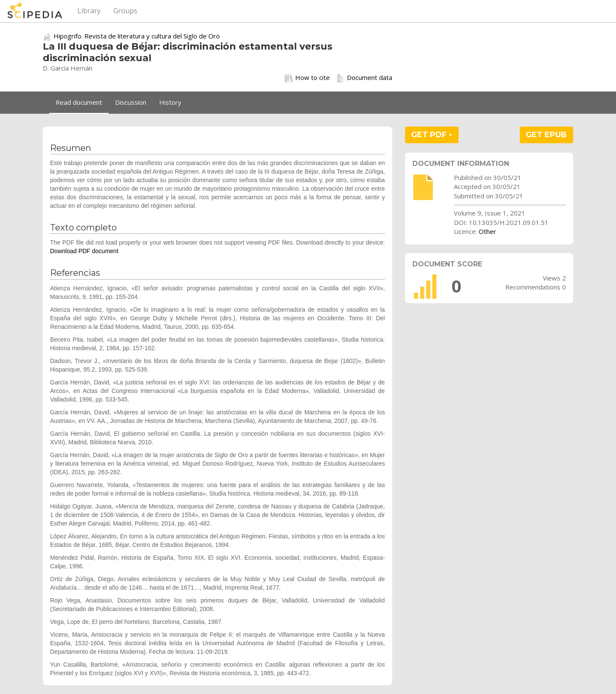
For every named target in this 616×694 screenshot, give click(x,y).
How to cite (307, 78)
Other (487, 231)
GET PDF (432, 135)
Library (89, 11)
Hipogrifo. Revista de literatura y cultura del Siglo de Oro (137, 36)
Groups (125, 11)
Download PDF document (84, 251)
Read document (79, 102)
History (170, 102)
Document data (364, 78)
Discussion (131, 102)
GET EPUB (546, 135)
